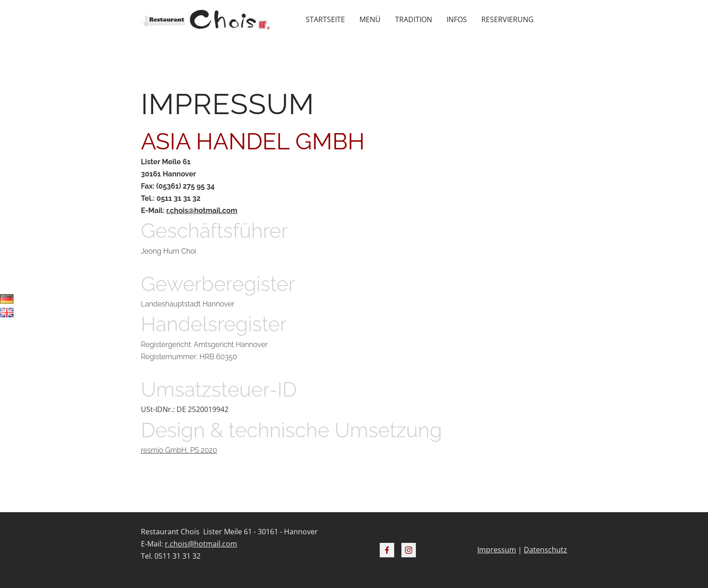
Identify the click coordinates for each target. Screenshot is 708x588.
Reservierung (508, 19)
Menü (370, 19)
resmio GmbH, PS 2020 (179, 450)
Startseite (325, 19)
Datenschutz (545, 550)
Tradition (414, 19)
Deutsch (7, 301)
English (7, 315)
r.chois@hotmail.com (202, 211)
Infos (457, 19)
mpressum (498, 550)
